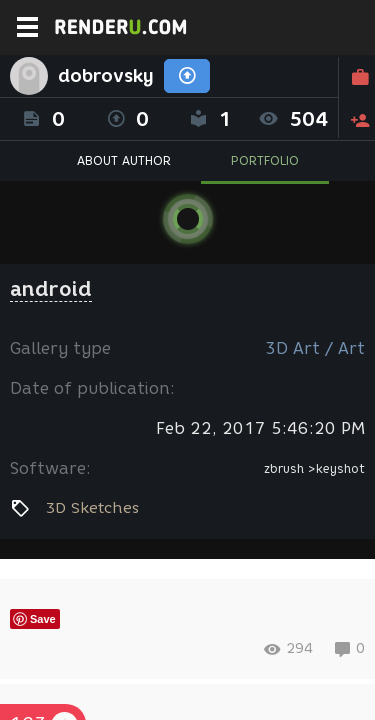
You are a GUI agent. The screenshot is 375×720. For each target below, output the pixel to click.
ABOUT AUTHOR (124, 160)
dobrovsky (106, 76)
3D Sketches (92, 508)
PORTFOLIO (265, 160)
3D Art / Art (315, 348)
